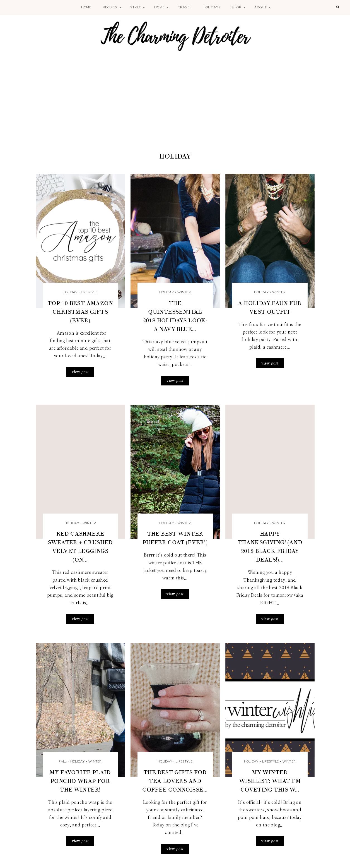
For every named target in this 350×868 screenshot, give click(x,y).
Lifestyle (89, 292)
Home (86, 7)
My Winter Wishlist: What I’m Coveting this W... (270, 781)
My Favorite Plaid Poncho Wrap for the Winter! (80, 781)
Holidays (212, 7)
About (260, 7)
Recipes (110, 7)
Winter (184, 292)
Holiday (70, 292)
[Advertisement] (175, 109)
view (80, 372)
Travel (185, 7)
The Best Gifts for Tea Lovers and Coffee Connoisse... (175, 781)
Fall (62, 761)
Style (136, 7)
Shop (236, 7)
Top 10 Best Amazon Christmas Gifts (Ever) (80, 312)
